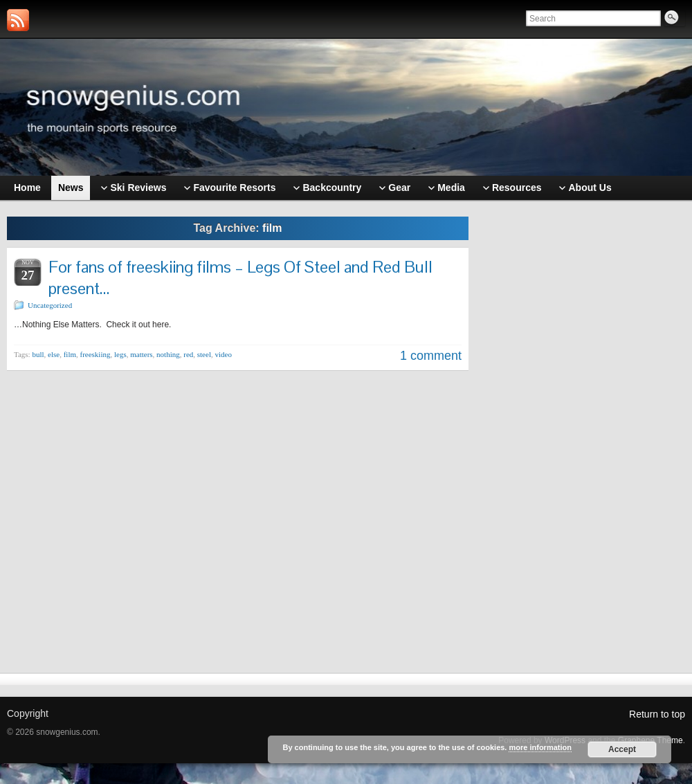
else (54, 354)
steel (204, 354)
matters (141, 354)
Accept (622, 749)
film (70, 354)
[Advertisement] (584, 427)
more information (540, 747)
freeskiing (95, 354)
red (188, 354)
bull (38, 354)
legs (120, 354)
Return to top (657, 714)
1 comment (431, 356)
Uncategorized (50, 305)
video (223, 354)
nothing (168, 354)
